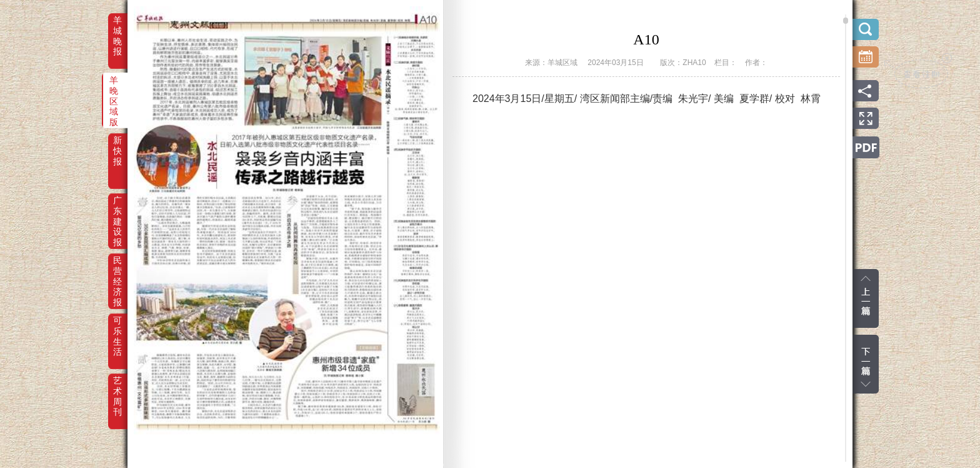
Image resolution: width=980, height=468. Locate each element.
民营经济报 (117, 269)
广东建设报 (117, 209)
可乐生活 (117, 329)
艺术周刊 (117, 389)
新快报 (117, 149)
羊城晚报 (117, 29)
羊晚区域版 (114, 89)
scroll (846, 21)
